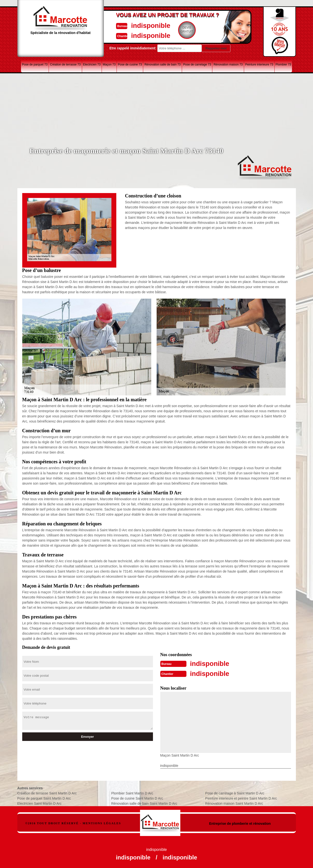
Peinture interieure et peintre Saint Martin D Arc (241, 798)
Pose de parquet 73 (35, 65)
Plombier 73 (283, 65)
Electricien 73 (92, 65)
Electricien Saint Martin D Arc (39, 803)
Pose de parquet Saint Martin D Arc (44, 798)
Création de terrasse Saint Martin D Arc (47, 793)
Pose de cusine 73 (130, 65)
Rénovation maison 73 (228, 65)
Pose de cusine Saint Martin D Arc (137, 798)
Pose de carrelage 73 (197, 65)
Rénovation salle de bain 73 (162, 65)
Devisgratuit (179, 30)
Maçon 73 (109, 65)
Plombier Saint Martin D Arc (132, 793)
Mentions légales (102, 823)
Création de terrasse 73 (65, 65)
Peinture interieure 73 (259, 65)
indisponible (142, 25)
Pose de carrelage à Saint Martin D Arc (235, 793)
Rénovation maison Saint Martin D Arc (234, 803)
